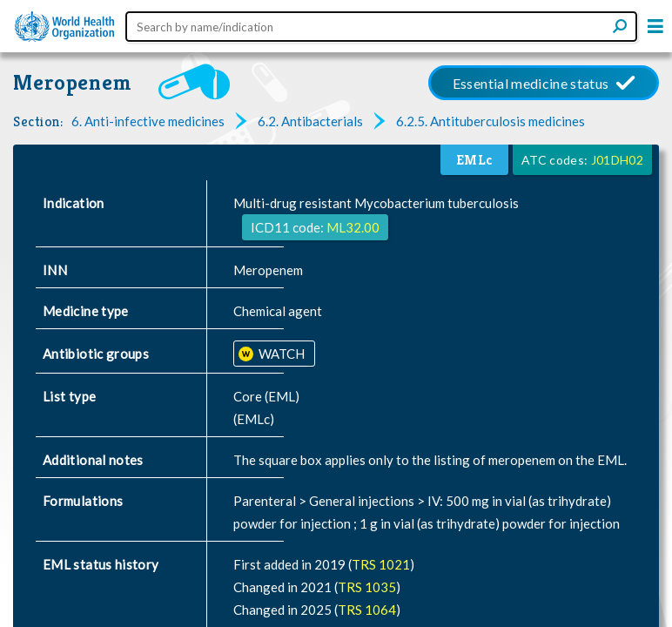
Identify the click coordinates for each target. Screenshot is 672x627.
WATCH (280, 354)
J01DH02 (617, 160)
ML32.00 (353, 227)
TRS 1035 (367, 587)
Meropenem (73, 82)
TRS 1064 (367, 610)
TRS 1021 (381, 564)
